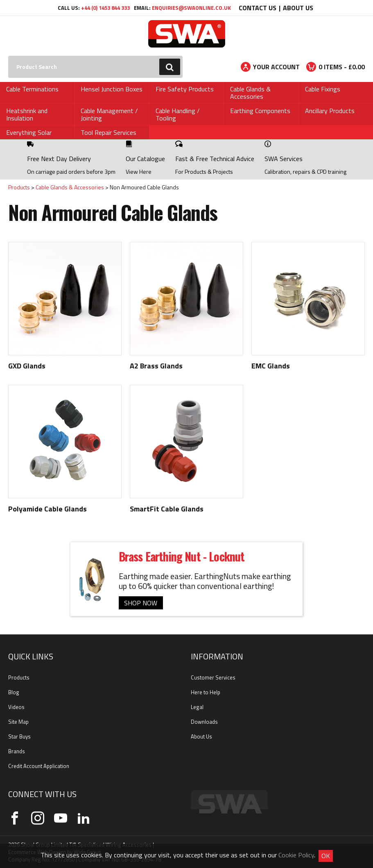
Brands (17, 751)
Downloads (204, 722)
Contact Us (258, 8)
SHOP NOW (141, 603)
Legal (197, 707)
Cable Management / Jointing (109, 114)
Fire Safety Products (185, 89)
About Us (298, 8)
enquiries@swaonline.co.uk (191, 8)
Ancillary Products (330, 111)
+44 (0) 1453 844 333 (105, 8)
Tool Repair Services (109, 132)
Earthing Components (260, 111)
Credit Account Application (39, 766)
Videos (16, 707)
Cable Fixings (323, 89)
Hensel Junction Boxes (112, 89)
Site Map (18, 722)
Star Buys (19, 736)
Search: (8, 56)
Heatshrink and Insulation (27, 114)
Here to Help (206, 692)
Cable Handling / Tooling (178, 114)
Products (19, 187)
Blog (14, 692)
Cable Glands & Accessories (250, 93)
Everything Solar (29, 132)
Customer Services (213, 677)
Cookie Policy (296, 855)
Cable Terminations (32, 89)
